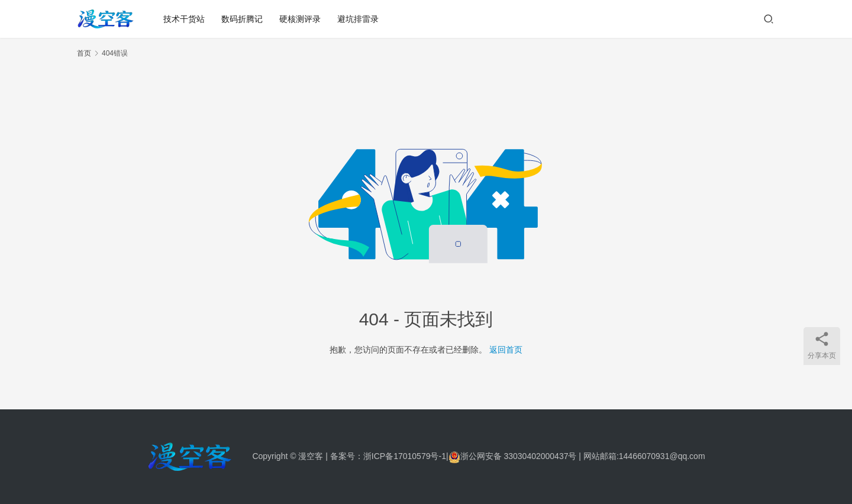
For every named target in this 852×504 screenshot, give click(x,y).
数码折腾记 (242, 19)
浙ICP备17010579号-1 (405, 456)
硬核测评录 (300, 19)
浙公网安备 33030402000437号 (513, 456)
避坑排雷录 (358, 19)
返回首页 (506, 350)
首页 (84, 53)
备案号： (347, 456)
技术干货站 (184, 19)
